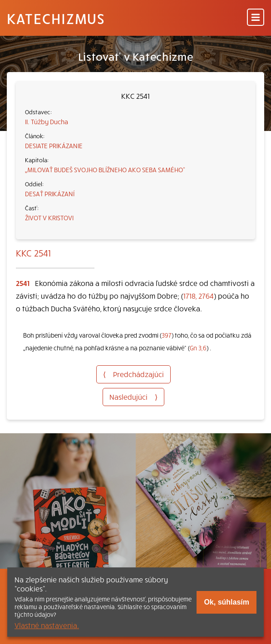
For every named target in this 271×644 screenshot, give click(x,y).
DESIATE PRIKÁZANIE (54, 145)
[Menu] (256, 18)
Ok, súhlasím (227, 602)
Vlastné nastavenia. (47, 625)
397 (167, 335)
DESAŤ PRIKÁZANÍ (50, 194)
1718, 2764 (199, 295)
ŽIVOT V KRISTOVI (49, 218)
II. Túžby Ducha (47, 121)
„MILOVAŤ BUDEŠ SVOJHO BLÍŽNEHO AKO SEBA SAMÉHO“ (105, 169)
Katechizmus (56, 18)
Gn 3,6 (198, 348)
